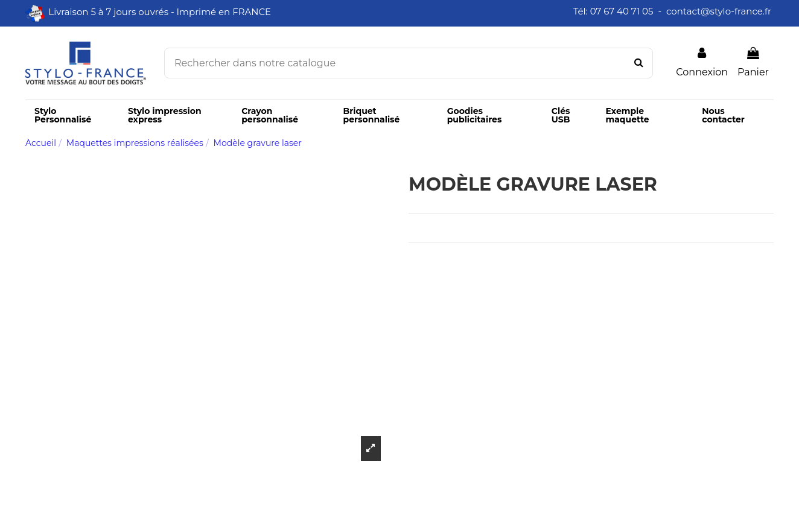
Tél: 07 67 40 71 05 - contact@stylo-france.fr (673, 11)
